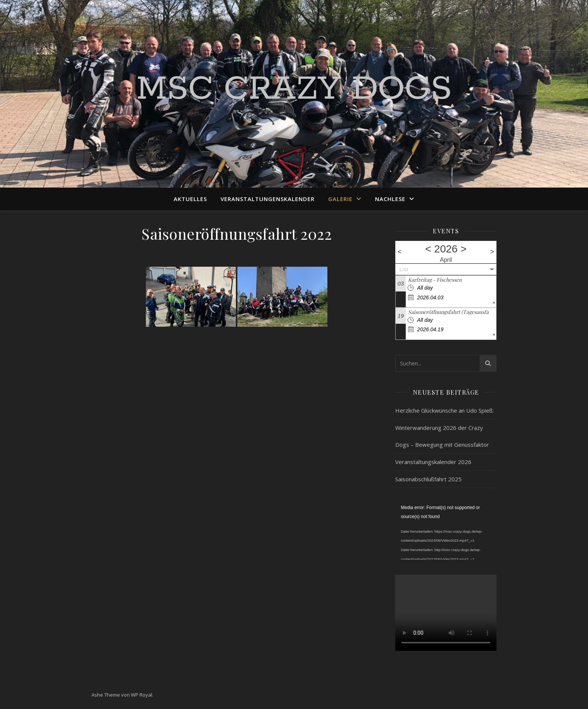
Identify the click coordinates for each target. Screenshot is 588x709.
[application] (446, 532)
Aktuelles (190, 199)
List (404, 269)
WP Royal (142, 695)
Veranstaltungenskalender (268, 199)
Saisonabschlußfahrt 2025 (428, 479)
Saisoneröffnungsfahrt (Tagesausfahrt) (453, 312)
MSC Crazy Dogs (294, 89)
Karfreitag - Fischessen (435, 280)
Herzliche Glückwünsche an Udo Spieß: (445, 410)
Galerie (340, 199)
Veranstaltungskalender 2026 (433, 462)
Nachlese (390, 199)
